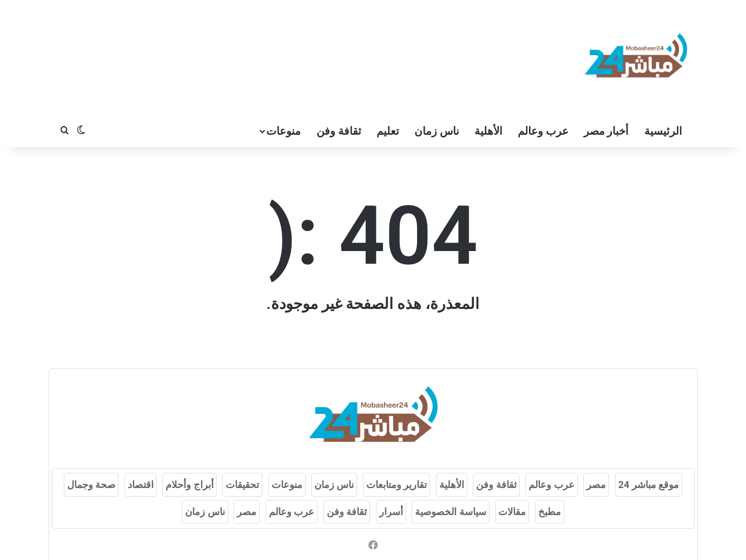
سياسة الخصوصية (450, 512)
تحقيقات (242, 485)
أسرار (391, 512)
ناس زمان (437, 131)
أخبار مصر (606, 131)
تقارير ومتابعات (397, 485)
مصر (596, 485)
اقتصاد (141, 485)
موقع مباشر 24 (649, 485)
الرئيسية (663, 131)
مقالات (512, 512)
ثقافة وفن (339, 131)
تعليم (388, 131)
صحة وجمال (91, 485)
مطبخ (550, 512)
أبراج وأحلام (189, 485)
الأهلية (488, 131)
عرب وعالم (543, 131)
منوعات (283, 131)
